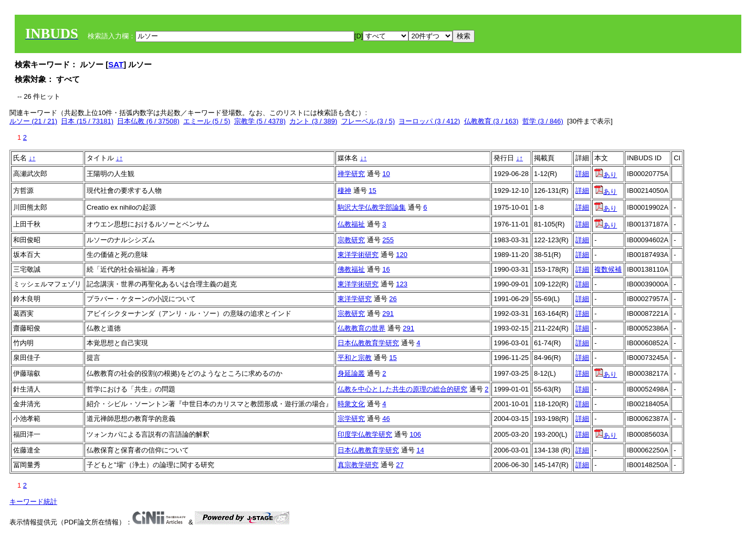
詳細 (582, 174)
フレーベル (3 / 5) (368, 121)
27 (400, 465)
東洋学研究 (355, 299)
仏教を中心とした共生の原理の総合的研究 (402, 389)
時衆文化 (351, 404)
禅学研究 (351, 174)
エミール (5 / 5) (207, 121)
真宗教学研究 (358, 465)
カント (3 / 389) (313, 121)
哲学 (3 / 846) (543, 121)
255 (388, 240)
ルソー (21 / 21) (33, 121)
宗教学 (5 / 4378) (260, 121)
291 (388, 313)
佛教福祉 (351, 269)
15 (372, 190)
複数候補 (608, 269)
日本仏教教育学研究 (368, 343)
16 (386, 269)
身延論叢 (351, 373)
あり (606, 175)
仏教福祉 (351, 224)
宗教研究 (351, 240)
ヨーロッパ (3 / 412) (429, 121)
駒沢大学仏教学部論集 (372, 207)
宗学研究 (351, 419)
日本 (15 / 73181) (87, 121)
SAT (116, 64)
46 (386, 419)
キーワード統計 (33, 502)
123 (402, 284)
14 (420, 450)
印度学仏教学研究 (365, 434)
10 (386, 174)
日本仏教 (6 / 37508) (148, 121)
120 (402, 255)
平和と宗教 (355, 358)
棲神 (344, 190)
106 (415, 434)
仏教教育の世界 (361, 328)
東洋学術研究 (358, 255)
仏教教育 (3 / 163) (491, 121)
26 (393, 299)
